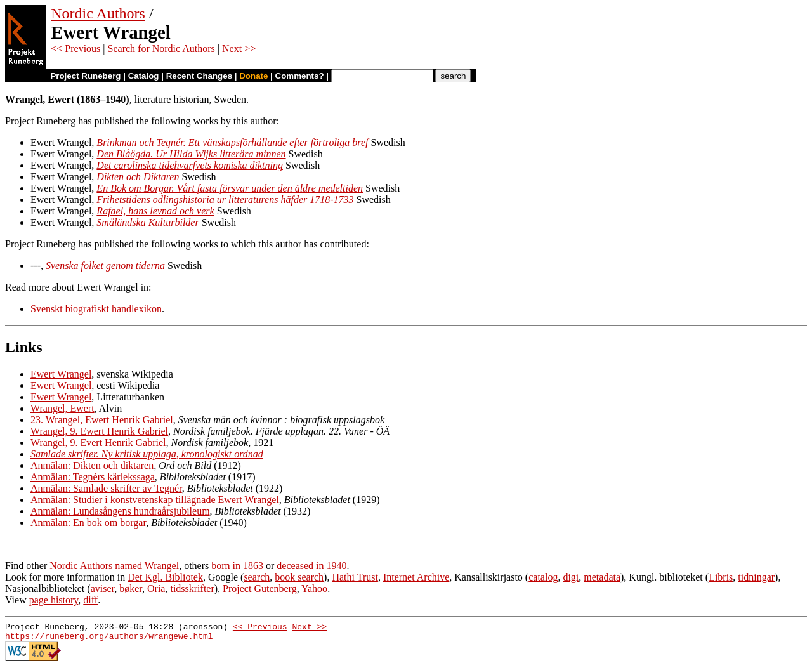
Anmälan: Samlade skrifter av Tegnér (106, 488)
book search (299, 577)
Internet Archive (416, 577)
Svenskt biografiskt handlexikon (96, 309)
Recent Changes (199, 76)
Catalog (144, 76)
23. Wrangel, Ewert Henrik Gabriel (102, 420)
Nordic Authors (98, 13)
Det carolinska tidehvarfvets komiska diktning (190, 165)
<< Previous (75, 49)
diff (90, 600)
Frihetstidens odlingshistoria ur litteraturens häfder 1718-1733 (225, 200)
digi (571, 577)
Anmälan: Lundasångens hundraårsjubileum (120, 511)
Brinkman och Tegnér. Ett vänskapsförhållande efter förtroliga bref (232, 142)
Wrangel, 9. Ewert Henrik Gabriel (99, 431)
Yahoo (314, 588)
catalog (543, 577)
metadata (602, 577)
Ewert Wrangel (61, 374)
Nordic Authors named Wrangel (114, 566)
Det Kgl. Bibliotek (165, 577)
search (257, 577)
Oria (156, 588)
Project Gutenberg (260, 588)
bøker (131, 588)
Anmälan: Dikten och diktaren (92, 465)
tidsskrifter (192, 588)
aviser (103, 588)
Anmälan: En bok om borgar (88, 522)
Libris (721, 577)
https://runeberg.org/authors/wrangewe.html (109, 640)
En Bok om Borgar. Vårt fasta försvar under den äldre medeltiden (230, 188)
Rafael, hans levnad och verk (155, 211)
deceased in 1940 (311, 566)
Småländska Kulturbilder (147, 222)
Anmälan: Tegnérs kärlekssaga (93, 477)
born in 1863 (237, 566)
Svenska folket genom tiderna (105, 266)
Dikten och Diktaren (138, 177)
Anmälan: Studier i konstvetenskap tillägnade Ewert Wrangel (155, 500)
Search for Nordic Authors (161, 49)
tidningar (756, 577)
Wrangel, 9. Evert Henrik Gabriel (98, 443)
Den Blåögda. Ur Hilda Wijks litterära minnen (191, 154)
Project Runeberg (85, 76)
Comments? (300, 76)
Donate (253, 76)
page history (54, 600)
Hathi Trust (355, 577)
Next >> (239, 49)
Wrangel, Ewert (62, 408)
